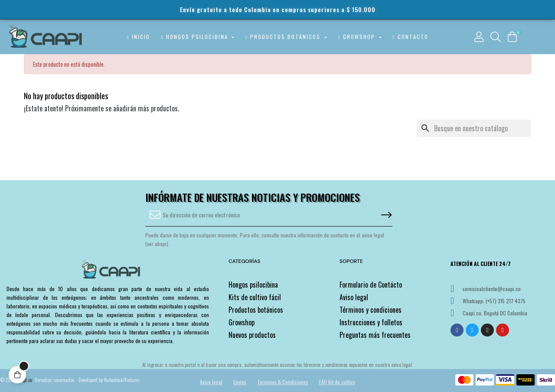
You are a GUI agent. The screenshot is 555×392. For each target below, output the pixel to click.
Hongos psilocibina (253, 285)
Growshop (242, 322)
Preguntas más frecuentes (375, 335)
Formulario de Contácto (371, 285)
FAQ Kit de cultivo (337, 382)
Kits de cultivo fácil (255, 297)
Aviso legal (354, 297)
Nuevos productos (252, 335)
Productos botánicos (256, 310)
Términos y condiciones (371, 310)
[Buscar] (474, 128)
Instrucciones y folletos (371, 322)
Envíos (240, 382)
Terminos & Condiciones (283, 382)
